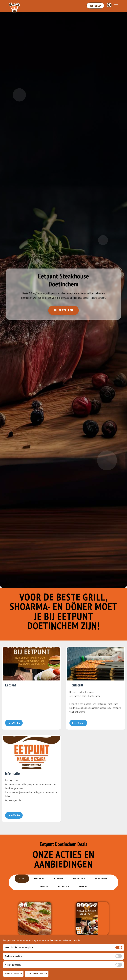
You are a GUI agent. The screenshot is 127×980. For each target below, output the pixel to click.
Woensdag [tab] (79, 879)
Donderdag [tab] (102, 879)
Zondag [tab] (83, 886)
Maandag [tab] (39, 879)
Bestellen (95, 6)
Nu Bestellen (63, 311)
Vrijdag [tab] (44, 886)
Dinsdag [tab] (59, 879)
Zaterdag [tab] (63, 886)
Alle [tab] (22, 879)
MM (92, 943)
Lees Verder (14, 723)
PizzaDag (35, 943)
